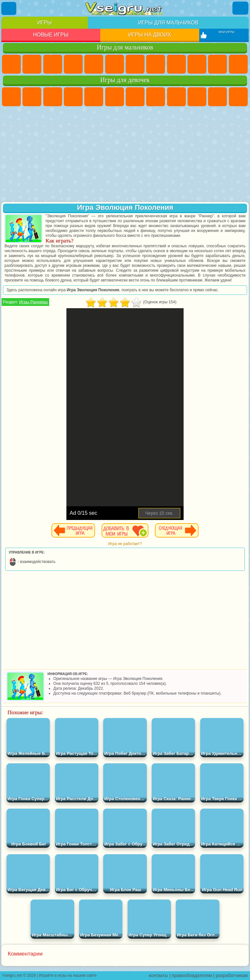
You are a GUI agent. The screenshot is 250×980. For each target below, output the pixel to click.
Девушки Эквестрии (32, 97)
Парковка (11, 64)
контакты (158, 975)
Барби (73, 97)
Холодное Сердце (197, 97)
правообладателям (192, 975)
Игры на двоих (150, 35)
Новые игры (51, 35)
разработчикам (232, 975)
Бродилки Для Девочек (135, 97)
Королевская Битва (115, 64)
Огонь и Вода (53, 97)
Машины (156, 64)
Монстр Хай (115, 97)
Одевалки (238, 97)
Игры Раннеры (34, 302)
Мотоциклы (197, 64)
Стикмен (217, 64)
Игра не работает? (125, 544)
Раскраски (156, 97)
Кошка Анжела (176, 97)
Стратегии (53, 64)
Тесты (94, 97)
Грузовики (238, 64)
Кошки (217, 97)
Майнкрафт (135, 64)
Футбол (32, 64)
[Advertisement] (125, 155)
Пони (11, 97)
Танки (73, 64)
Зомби (94, 64)
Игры (44, 23)
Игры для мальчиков (168, 23)
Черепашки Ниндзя (176, 64)
